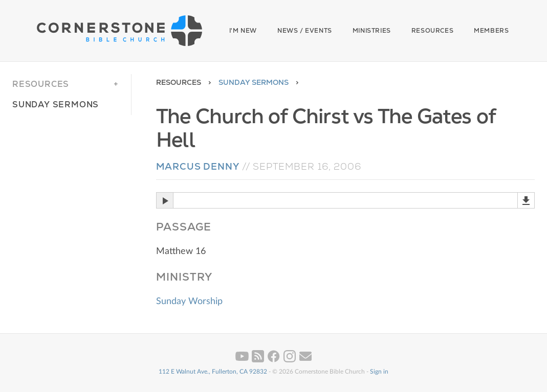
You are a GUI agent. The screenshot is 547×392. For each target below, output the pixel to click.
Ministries (372, 31)
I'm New (243, 31)
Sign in (379, 372)
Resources (432, 31)
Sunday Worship (189, 302)
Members (491, 31)
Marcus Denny (198, 166)
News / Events (305, 31)
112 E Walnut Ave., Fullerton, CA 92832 (213, 372)
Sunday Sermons (254, 82)
